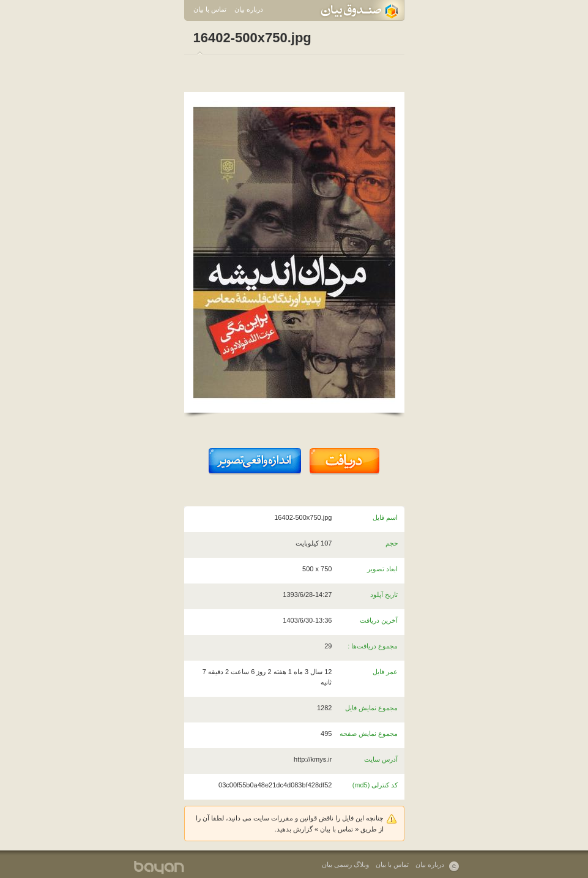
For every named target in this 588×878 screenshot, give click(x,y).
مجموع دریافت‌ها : (373, 646)
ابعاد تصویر (382, 569)
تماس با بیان (210, 9)
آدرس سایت (381, 759)
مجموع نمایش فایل (371, 708)
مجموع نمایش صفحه (369, 734)
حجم (392, 543)
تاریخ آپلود (384, 595)
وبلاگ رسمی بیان (345, 865)
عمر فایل (385, 672)
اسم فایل (385, 517)
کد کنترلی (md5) (375, 785)
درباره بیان (249, 9)
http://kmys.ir (313, 759)
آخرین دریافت (379, 620)
